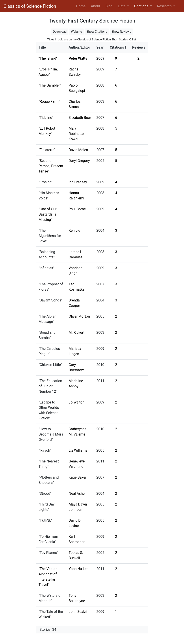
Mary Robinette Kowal (76, 134)
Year (100, 47)
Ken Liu (74, 230)
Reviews (139, 47)
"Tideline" (46, 118)
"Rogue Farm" (49, 101)
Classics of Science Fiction (30, 6)
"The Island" (48, 58)
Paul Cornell (78, 209)
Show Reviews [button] (121, 32)
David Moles (78, 150)
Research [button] (165, 6)
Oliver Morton (79, 316)
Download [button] (60, 32)
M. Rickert (77, 332)
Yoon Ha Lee (79, 569)
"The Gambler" (50, 85)
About (96, 6)
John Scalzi (78, 612)
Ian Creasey (78, 182)
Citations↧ (118, 47)
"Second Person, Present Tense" (51, 166)
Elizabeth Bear (80, 118)
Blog (109, 6)
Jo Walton (77, 402)
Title (42, 47)
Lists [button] (122, 6)
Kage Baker (78, 477)
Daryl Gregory (79, 161)
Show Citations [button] (97, 32)
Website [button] (76, 32)
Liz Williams (78, 450)
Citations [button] (142, 6)
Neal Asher (77, 493)
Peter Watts (78, 58)
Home (82, 6)
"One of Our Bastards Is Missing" (47, 214)
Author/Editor (79, 47)
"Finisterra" (47, 150)
